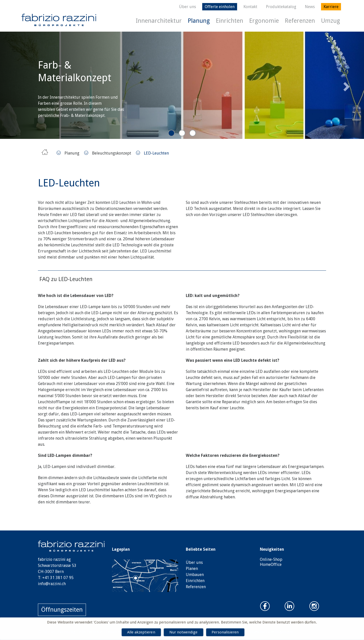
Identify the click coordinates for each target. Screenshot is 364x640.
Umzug (331, 21)
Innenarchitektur (159, 21)
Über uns (187, 7)
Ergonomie (264, 21)
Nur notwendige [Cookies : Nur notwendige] (184, 632)
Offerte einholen (220, 7)
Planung (199, 21)
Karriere (331, 7)
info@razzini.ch (52, 584)
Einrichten (230, 21)
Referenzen (300, 21)
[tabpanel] (182, 85)
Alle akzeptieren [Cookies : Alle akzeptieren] (140, 632)
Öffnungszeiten (62, 610)
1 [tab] (171, 133)
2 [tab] (182, 133)
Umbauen (195, 575)
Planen (192, 569)
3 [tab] (193, 133)
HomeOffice (271, 564)
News (310, 7)
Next (346, 85)
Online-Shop (271, 559)
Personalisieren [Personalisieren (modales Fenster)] (226, 632)
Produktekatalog (281, 7)
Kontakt (250, 7)
